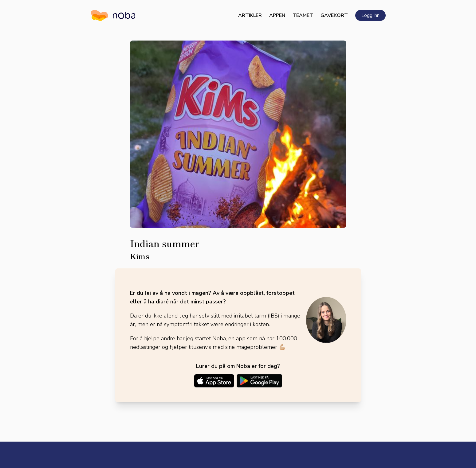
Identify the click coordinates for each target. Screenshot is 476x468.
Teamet (303, 15)
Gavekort (334, 15)
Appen (277, 15)
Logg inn (370, 15)
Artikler (250, 15)
